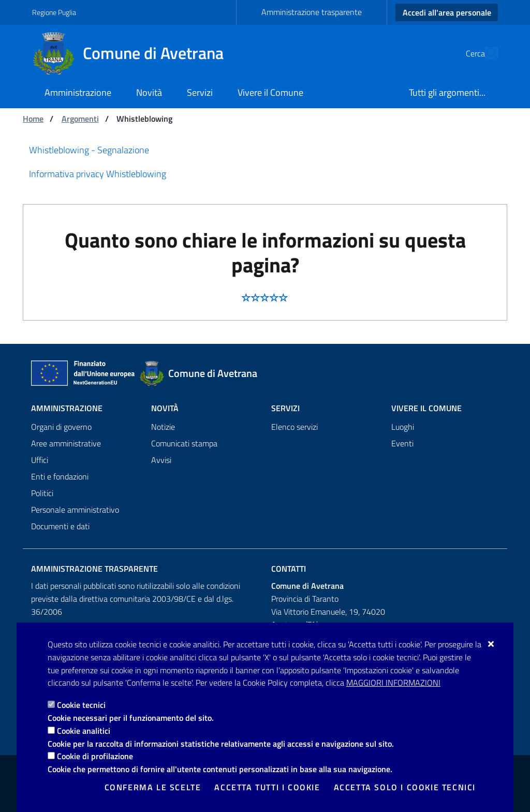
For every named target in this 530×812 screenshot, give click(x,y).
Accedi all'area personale (447, 12)
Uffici (40, 460)
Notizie (163, 427)
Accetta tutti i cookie (267, 787)
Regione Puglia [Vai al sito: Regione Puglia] (54, 12)
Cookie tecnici (81, 705)
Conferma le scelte (153, 787)
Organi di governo (61, 427)
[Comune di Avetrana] (134, 53)
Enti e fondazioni (60, 476)
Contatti (289, 569)
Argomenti (80, 119)
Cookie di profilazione (95, 756)
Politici (42, 493)
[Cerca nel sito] (485, 53)
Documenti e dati (60, 526)
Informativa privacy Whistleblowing (98, 174)
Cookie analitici (84, 731)
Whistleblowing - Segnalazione (89, 150)
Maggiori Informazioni (393, 683)
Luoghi (403, 427)
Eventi (402, 443)
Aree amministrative (66, 443)
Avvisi (161, 460)
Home (33, 119)
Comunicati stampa (184, 443)
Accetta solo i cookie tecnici (405, 787)
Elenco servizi (295, 427)
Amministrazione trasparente (312, 12)
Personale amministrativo (75, 510)
